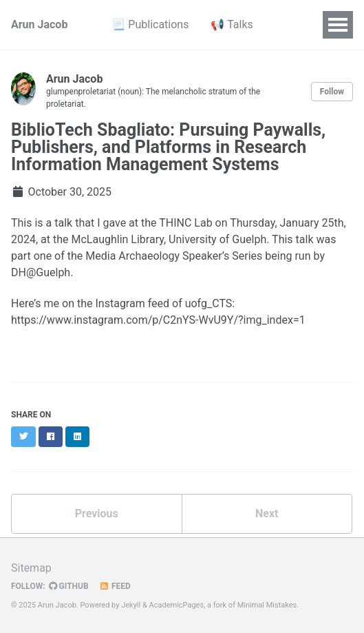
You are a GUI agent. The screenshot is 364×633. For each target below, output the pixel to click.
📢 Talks (232, 24)
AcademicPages (177, 605)
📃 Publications (150, 24)
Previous (97, 513)
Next (267, 513)
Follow (332, 92)
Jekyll (131, 605)
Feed (115, 586)
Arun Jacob (39, 24)
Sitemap (31, 568)
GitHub (69, 586)
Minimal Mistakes (267, 605)
